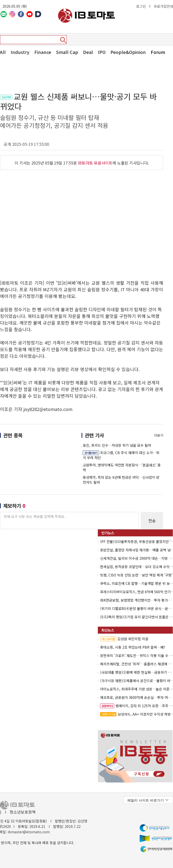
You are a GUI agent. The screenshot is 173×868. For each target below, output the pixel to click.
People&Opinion (128, 52)
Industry (20, 52)
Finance (43, 52)
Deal (88, 52)
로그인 (141, 6)
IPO (102, 52)
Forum (158, 52)
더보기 (159, 435)
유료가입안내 (163, 6)
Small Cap (67, 52)
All (3, 52)
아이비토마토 (86, 16)
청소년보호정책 (23, 812)
